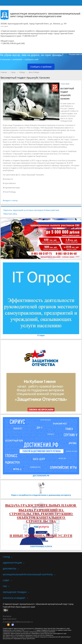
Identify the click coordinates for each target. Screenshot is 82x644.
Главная (4, 72)
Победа (22, 72)
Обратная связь (10, 214)
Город (13, 72)
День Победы (34, 72)
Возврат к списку (10, 200)
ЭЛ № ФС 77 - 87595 (30, 630)
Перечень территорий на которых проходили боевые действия (31, 210)
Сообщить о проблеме (41, 67)
